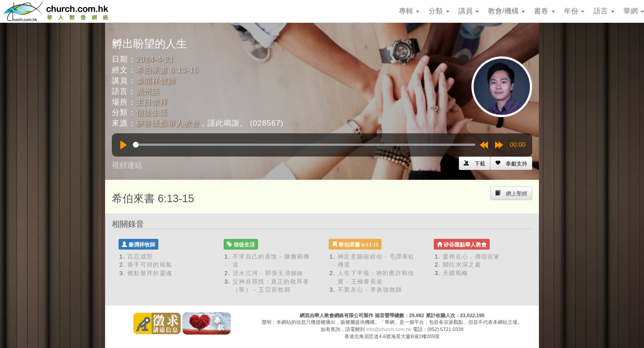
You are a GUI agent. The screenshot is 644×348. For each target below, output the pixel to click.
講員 (469, 11)
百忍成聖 (140, 257)
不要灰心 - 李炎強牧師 (370, 290)
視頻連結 (127, 165)
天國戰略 (455, 273)
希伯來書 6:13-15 (167, 70)
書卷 (544, 11)
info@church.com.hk (389, 329)
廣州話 (148, 91)
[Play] (123, 145)
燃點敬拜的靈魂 (150, 273)
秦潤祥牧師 (156, 81)
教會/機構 (506, 11)
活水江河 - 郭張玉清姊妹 (268, 273)
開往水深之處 (462, 265)
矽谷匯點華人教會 (168, 123)
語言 (604, 11)
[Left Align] (511, 163)
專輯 (409, 11)
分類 (439, 11)
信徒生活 (152, 112)
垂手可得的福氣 (150, 265)
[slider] (304, 145)
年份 (574, 11)
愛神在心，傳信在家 (472, 257)
